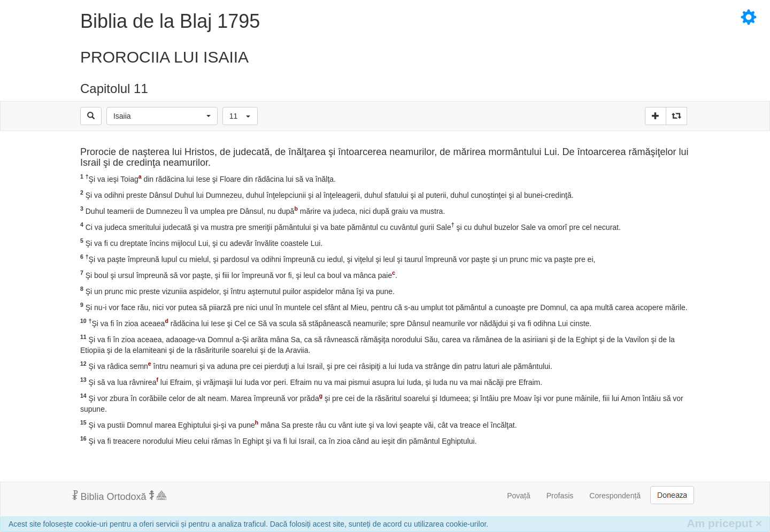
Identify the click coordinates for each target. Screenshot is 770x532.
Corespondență (615, 496)
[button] (162, 116)
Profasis (560, 496)
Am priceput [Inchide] (724, 523)
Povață (519, 496)
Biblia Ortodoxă (119, 496)
